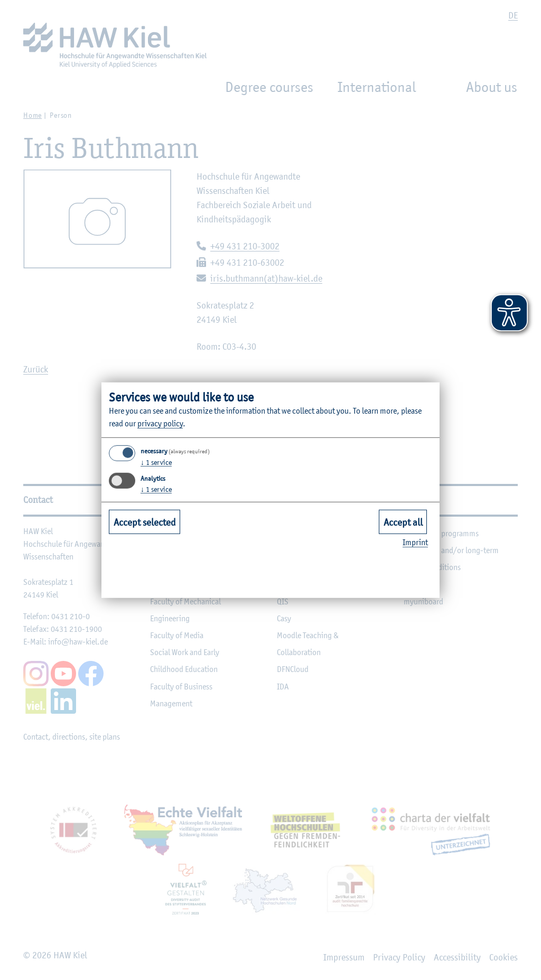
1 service (156, 462)
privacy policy (160, 423)
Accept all (403, 522)
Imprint (415, 542)
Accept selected (145, 522)
